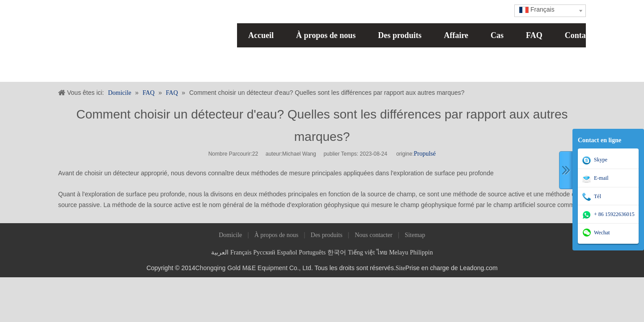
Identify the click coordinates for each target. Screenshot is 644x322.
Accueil (261, 35)
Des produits (400, 35)
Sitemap (415, 235)
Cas (497, 35)
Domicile (230, 235)
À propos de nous (326, 35)
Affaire (456, 35)
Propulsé (425, 154)
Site (401, 268)
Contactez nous (591, 35)
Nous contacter (373, 235)
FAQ (534, 35)
